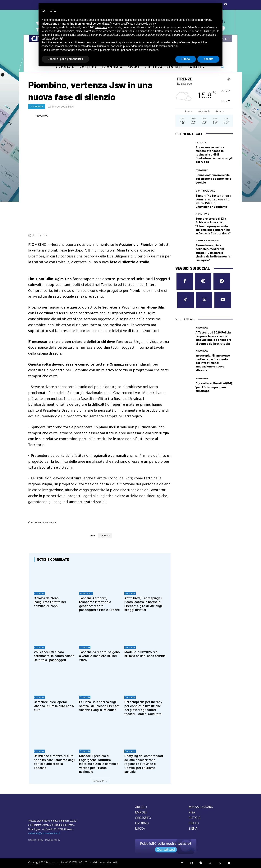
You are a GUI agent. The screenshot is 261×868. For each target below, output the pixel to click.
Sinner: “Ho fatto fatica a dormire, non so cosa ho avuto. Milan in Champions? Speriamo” (213, 201)
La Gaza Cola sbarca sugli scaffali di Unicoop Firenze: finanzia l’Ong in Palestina (99, 706)
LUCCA (140, 828)
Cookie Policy (36, 840)
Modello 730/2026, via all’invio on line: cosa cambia (145, 654)
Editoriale (202, 170)
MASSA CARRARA (201, 807)
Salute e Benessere (207, 241)
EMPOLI (141, 812)
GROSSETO (143, 818)
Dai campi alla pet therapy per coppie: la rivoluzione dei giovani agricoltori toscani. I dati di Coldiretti (143, 708)
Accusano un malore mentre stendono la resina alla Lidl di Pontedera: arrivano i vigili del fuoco (214, 154)
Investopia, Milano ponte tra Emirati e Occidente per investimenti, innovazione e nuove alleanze (213, 363)
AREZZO (141, 807)
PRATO (194, 823)
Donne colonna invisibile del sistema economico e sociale (213, 178)
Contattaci (166, 850)
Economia (37, 107)
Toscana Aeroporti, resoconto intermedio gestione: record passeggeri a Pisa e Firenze (99, 604)
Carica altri (100, 781)
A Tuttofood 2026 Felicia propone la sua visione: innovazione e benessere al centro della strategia (213, 338)
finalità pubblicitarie (64, 35)
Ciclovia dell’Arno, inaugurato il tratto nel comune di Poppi (50, 602)
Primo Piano (86, 593)
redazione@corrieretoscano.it (44, 833)
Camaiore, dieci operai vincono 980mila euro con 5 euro (54, 706)
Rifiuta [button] (186, 59)
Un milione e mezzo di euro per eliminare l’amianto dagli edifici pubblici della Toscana (54, 762)
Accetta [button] (208, 59)
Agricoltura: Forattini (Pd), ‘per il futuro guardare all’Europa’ (214, 387)
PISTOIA (195, 818)
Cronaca (201, 143)
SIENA (193, 828)
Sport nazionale (205, 191)
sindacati (105, 536)
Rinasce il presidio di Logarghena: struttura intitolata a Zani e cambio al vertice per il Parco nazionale (99, 764)
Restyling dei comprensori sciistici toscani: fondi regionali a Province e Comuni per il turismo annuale (144, 764)
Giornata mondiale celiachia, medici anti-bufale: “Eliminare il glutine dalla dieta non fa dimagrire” (213, 252)
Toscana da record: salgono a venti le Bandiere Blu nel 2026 (100, 656)
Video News (202, 328)
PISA (192, 812)
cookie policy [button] (148, 24)
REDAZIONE (42, 116)
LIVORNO (142, 823)
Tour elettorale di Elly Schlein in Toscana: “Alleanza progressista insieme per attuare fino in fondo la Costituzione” (213, 226)
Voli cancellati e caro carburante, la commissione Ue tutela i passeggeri (54, 656)
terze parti (101, 27)
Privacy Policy (53, 840)
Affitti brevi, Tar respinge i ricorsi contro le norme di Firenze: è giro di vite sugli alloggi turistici (143, 604)
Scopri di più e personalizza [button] (65, 59)
